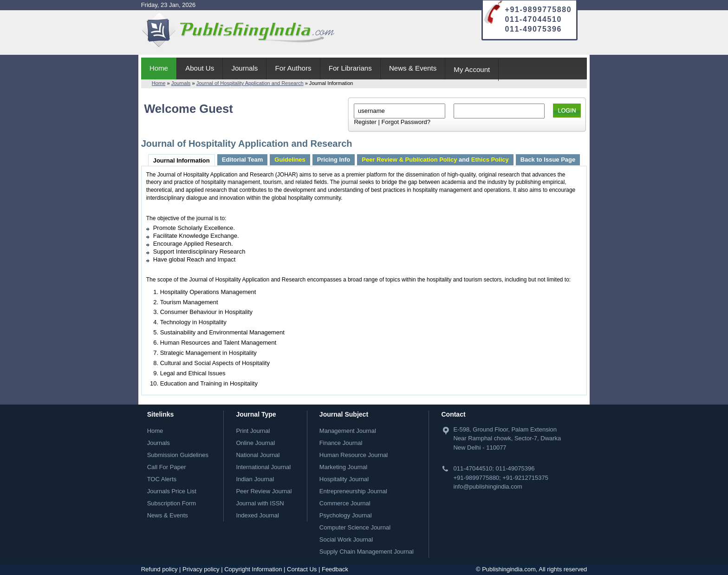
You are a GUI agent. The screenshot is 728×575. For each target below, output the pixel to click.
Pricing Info (334, 160)
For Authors (293, 68)
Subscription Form (172, 503)
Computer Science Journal (355, 527)
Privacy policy (201, 569)
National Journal (258, 455)
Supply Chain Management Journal (367, 552)
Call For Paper (167, 467)
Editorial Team (243, 160)
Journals (244, 68)
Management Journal (348, 431)
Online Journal (255, 443)
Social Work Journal (346, 539)
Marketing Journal (343, 467)
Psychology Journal (346, 515)
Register (365, 122)
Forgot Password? (406, 122)
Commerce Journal (345, 503)
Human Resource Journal (354, 455)
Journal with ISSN (260, 503)
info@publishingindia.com (487, 487)
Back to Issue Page (548, 160)
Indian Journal (255, 479)
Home (159, 68)
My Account (472, 69)
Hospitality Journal (344, 479)
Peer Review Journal (264, 491)
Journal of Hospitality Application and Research (250, 83)
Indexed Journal (257, 515)
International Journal (263, 467)
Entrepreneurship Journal (353, 491)
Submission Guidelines (178, 455)
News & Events (413, 68)
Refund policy (159, 569)
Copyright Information (253, 569)
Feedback (335, 569)
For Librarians (350, 68)
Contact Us (302, 569)
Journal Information (182, 160)
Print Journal (253, 431)
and (435, 160)
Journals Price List (172, 491)
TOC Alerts (162, 479)
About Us (200, 68)
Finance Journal (341, 443)
